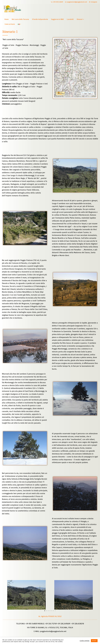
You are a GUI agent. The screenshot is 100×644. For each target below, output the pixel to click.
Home (6, 19)
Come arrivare (10, 24)
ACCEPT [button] (94, 641)
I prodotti (70, 19)
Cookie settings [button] (85, 641)
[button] (45, 611)
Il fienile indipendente (40, 19)
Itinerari (80, 19)
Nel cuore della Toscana (20, 19)
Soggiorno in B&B (57, 19)
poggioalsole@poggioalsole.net (53, 631)
